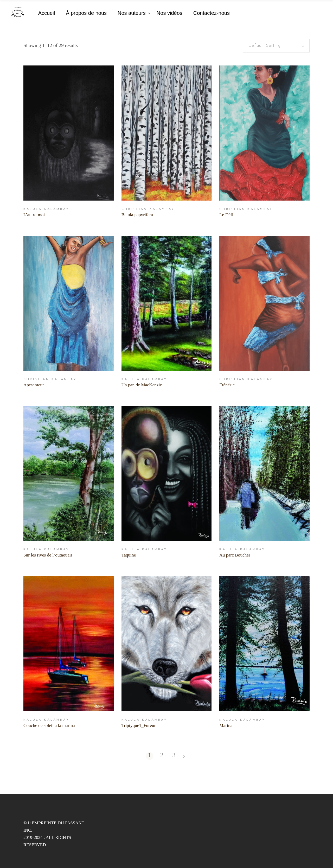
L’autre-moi (34, 215)
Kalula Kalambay (46, 209)
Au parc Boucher (235, 555)
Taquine (129, 555)
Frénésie (227, 385)
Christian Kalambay (148, 209)
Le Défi (226, 215)
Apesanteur (34, 385)
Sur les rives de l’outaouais (48, 555)
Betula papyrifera (137, 215)
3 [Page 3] (174, 755)
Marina (226, 725)
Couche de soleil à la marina (49, 725)
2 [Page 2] (162, 755)
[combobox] (276, 46)
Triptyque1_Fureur (139, 725)
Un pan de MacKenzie (142, 385)
